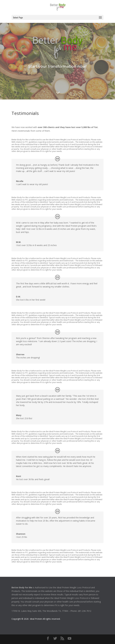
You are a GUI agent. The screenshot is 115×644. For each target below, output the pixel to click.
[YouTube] (69, 639)
